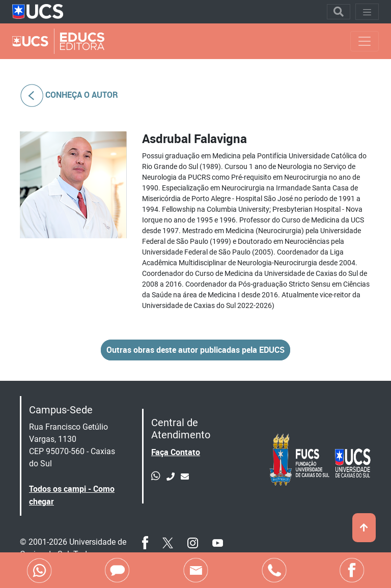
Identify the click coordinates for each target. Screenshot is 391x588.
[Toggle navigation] (339, 12)
